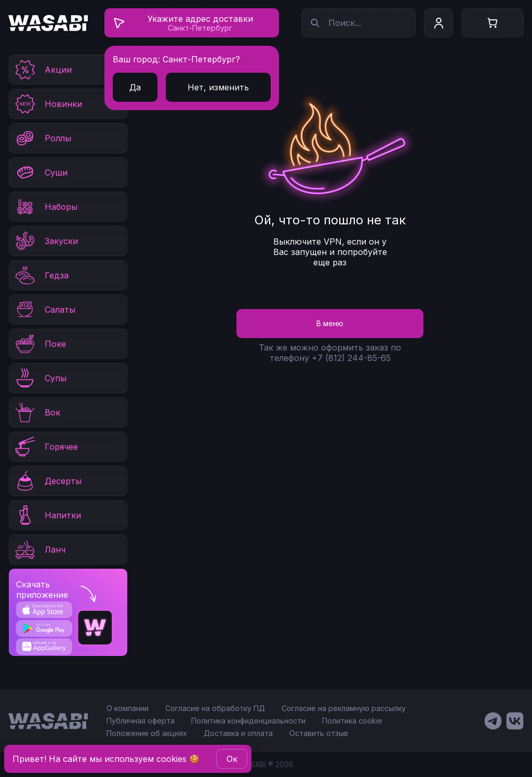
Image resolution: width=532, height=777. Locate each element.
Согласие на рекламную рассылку (344, 708)
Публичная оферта (141, 721)
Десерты (48, 481)
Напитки (47, 515)
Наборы (45, 207)
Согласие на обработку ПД (215, 708)
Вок (37, 412)
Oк (232, 759)
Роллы (42, 138)
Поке (40, 344)
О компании (128, 708)
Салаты (44, 310)
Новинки (48, 104)
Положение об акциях (147, 733)
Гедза (41, 275)
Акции (43, 70)
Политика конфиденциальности (248, 721)
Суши (41, 172)
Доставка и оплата (238, 733)
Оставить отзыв (319, 733)
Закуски (46, 241)
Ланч (39, 550)
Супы (40, 378)
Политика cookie (352, 721)
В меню (330, 323)
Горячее (46, 447)
